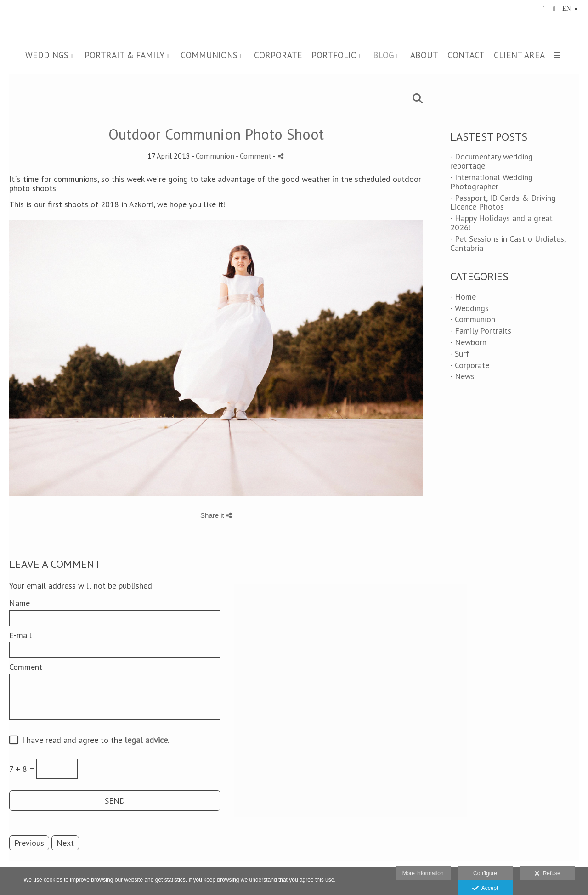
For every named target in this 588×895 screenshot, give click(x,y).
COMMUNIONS (209, 55)
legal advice (146, 740)
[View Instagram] (554, 9)
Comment (26, 667)
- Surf (460, 354)
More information (423, 873)
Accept (485, 889)
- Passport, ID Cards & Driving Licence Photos (503, 202)
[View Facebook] (544, 9)
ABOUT (424, 55)
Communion (215, 156)
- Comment (254, 156)
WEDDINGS (47, 55)
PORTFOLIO (334, 55)
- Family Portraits (481, 331)
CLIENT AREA (519, 55)
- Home (463, 297)
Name (20, 603)
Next (65, 843)
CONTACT (466, 55)
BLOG (384, 55)
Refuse (547, 874)
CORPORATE (278, 55)
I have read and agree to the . (93, 740)
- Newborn (468, 342)
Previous (29, 843)
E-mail (20, 635)
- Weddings (469, 308)
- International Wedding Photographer (492, 182)
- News (462, 376)
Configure (485, 873)
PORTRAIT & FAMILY (124, 55)
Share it (216, 515)
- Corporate (470, 365)
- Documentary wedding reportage (492, 161)
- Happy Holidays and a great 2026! (501, 223)
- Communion (473, 319)
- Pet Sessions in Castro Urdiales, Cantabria (508, 243)
